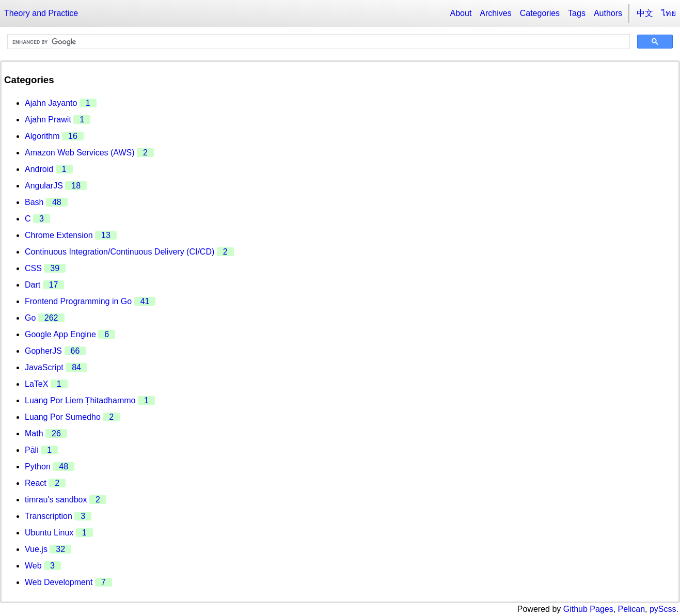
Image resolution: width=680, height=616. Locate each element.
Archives (495, 13)
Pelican (631, 609)
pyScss (663, 609)
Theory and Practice (41, 13)
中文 (645, 13)
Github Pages (588, 609)
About (461, 13)
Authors (608, 13)
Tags (577, 13)
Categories (540, 13)
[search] (318, 42)
